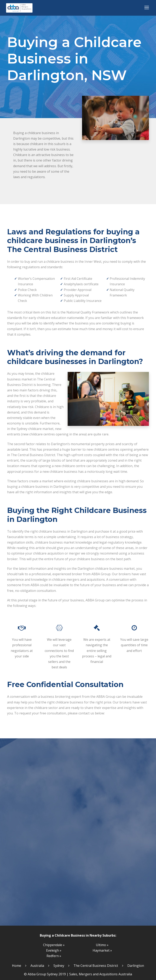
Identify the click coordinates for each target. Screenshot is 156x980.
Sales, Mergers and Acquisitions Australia (101, 974)
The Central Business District (96, 966)
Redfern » (54, 956)
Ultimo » (102, 945)
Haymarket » (102, 950)
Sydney (59, 966)
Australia (37, 966)
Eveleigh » (54, 950)
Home (17, 966)
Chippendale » (54, 945)
